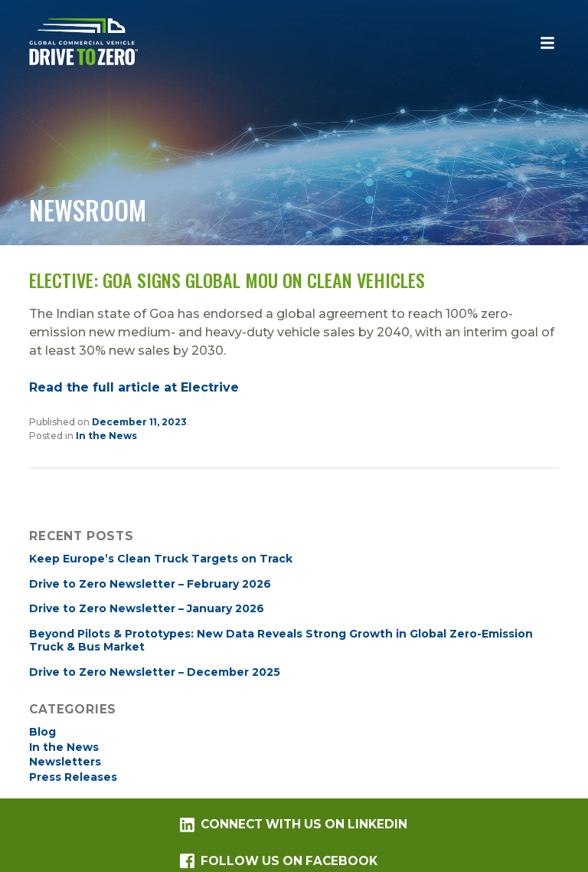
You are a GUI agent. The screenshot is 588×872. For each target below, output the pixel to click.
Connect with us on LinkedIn (293, 824)
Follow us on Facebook (278, 861)
